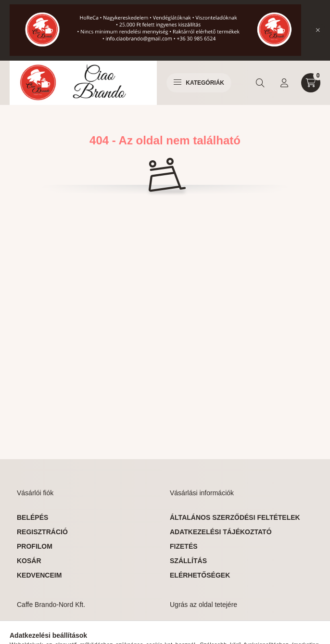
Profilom (35, 546)
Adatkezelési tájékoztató (221, 532)
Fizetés (184, 546)
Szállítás (188, 561)
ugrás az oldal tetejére (218, 629)
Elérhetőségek (200, 575)
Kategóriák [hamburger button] (199, 83)
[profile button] (284, 83)
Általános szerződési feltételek (235, 517)
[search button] (260, 83)
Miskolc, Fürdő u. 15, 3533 (76, 629)
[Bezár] (318, 30)
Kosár (29, 561)
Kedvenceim (39, 575)
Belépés (32, 517)
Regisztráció (42, 532)
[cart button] (311, 83)
